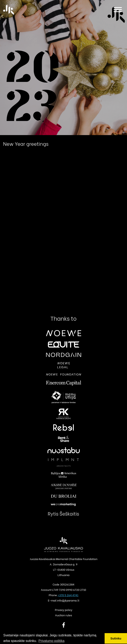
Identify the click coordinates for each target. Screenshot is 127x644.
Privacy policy (64, 610)
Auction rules (63, 615)
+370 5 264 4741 (68, 595)
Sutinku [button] (116, 638)
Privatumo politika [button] (51, 641)
